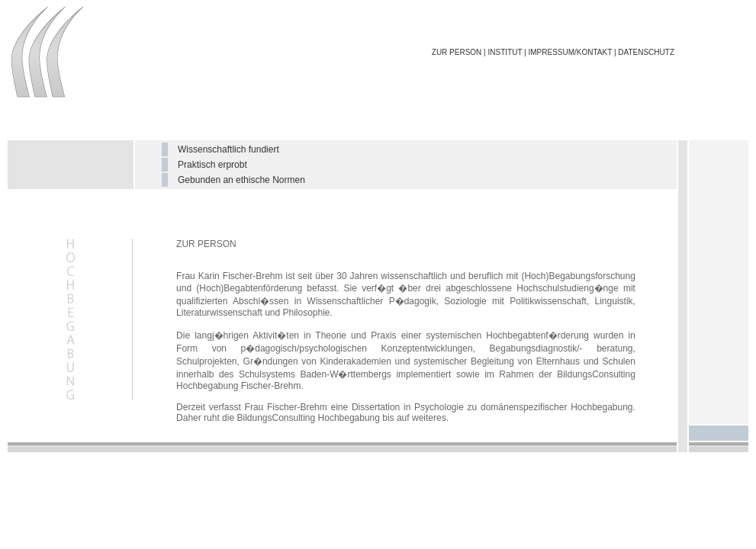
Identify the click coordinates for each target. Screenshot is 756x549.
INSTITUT (505, 52)
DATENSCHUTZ (646, 52)
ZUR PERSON (457, 52)
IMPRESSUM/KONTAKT (570, 52)
